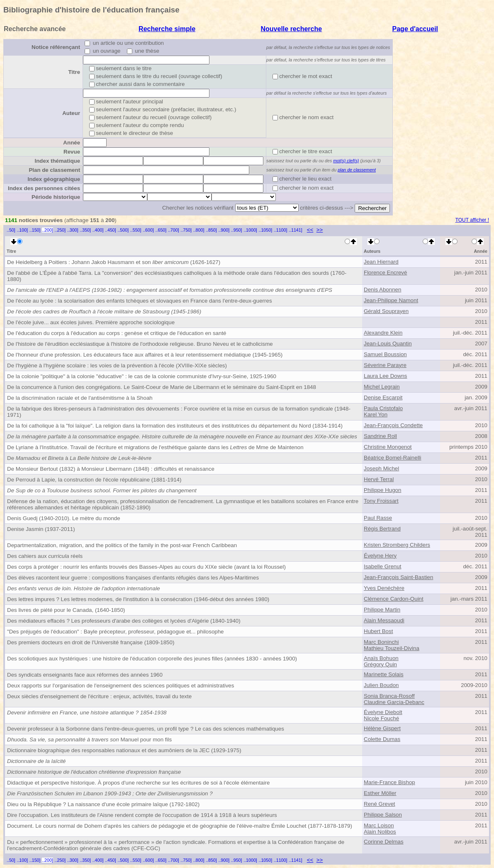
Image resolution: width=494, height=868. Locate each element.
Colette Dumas (382, 739)
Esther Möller (380, 793)
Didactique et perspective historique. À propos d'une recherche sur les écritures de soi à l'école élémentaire (138, 783)
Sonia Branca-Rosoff (389, 696)
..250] (60, 230)
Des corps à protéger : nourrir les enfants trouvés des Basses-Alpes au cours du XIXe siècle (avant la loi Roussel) (146, 567)
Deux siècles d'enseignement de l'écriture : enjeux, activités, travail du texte (99, 696)
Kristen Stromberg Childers (397, 545)
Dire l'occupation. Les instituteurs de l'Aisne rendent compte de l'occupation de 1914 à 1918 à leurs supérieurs (142, 815)
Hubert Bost (378, 631)
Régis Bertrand (382, 529)
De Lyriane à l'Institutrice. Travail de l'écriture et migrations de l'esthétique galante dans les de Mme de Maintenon (155, 447)
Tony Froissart (381, 501)
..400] (98, 230)
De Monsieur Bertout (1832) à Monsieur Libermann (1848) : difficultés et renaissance (111, 469)
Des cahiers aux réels (45, 556)
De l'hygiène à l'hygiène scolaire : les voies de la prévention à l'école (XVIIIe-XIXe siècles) (117, 366)
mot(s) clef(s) (346, 161)
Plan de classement (54, 170)
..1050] (266, 230)
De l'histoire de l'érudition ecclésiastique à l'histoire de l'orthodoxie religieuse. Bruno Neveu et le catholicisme (140, 344)
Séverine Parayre (385, 365)
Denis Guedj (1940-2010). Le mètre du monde (64, 518)
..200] (47, 230)
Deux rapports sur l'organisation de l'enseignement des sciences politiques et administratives (120, 686)
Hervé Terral (379, 479)
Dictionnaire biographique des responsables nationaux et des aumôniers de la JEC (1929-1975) (124, 750)
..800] (199, 230)
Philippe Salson (383, 815)
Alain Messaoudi (384, 620)
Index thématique (57, 161)
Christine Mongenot (388, 447)
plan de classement (357, 170)
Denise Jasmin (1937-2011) (41, 529)
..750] (186, 230)
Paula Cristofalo (383, 408)
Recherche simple (167, 29)
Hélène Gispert (382, 728)
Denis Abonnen (382, 290)
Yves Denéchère (384, 588)
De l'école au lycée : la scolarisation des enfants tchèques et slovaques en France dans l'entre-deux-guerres (140, 301)
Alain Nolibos (380, 832)
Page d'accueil (415, 29)
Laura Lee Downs (385, 376)
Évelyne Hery (380, 556)
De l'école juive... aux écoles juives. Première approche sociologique (91, 322)
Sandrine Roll (380, 436)
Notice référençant (56, 47)
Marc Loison (379, 825)
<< (310, 230)
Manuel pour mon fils (89, 740)
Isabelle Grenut (382, 566)
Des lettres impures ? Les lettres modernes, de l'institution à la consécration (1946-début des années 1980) (138, 599)
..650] (161, 230)
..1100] (281, 230)
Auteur (71, 113)
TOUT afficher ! (472, 220)
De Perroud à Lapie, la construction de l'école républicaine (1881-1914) (94, 480)
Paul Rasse (378, 518)
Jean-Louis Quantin (388, 344)
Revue (72, 152)
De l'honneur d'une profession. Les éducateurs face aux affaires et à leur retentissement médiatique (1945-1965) (145, 355)
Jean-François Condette (393, 425)
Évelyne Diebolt (383, 712)
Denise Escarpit (383, 397)
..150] (35, 230)
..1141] (296, 230)
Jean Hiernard (381, 262)
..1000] (250, 230)
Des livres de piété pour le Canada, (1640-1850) (66, 610)
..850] (211, 230)
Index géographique (54, 179)
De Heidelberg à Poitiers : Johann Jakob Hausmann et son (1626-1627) (114, 262)
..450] (111, 230)
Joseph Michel (381, 468)
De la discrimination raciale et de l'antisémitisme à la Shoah (80, 398)
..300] (73, 230)
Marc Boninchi (381, 642)
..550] (136, 230)
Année (72, 143)
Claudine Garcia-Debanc (394, 702)
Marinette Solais (384, 674)
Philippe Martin (382, 610)
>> (320, 230)
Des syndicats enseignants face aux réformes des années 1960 (85, 675)
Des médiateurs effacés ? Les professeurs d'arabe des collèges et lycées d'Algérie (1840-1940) (124, 621)
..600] (148, 230)
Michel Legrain (382, 387)
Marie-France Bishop (389, 782)
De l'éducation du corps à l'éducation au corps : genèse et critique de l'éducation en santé (117, 333)
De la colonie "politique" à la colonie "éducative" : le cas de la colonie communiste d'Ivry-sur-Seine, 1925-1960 (142, 376)
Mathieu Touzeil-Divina (392, 648)
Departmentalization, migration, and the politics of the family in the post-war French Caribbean (122, 545)
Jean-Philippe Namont (391, 300)
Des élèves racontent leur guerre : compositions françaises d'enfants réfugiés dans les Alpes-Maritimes (133, 578)
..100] (22, 230)
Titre (74, 72)
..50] (11, 230)
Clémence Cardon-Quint (394, 599)
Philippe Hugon (382, 490)
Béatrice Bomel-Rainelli (393, 458)
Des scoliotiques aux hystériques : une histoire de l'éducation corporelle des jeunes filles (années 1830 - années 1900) (152, 659)
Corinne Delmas (384, 842)
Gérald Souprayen (386, 311)
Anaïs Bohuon (381, 658)
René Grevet (380, 804)
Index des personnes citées (44, 188)
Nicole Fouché (381, 718)
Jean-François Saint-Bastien (398, 577)
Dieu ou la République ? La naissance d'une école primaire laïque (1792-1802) (103, 804)
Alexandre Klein (383, 333)
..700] (174, 230)
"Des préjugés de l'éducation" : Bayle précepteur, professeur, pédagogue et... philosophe (116, 632)
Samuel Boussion (385, 354)
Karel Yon (376, 414)
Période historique (56, 197)
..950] (237, 230)
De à (79, 458)
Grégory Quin (380, 664)
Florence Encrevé (385, 273)
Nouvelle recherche (292, 29)
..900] (224, 230)
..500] (123, 230)
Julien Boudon (381, 685)
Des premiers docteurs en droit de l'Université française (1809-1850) (91, 642)
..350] (85, 230)
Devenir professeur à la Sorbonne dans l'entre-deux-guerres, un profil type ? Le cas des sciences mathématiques (146, 729)
